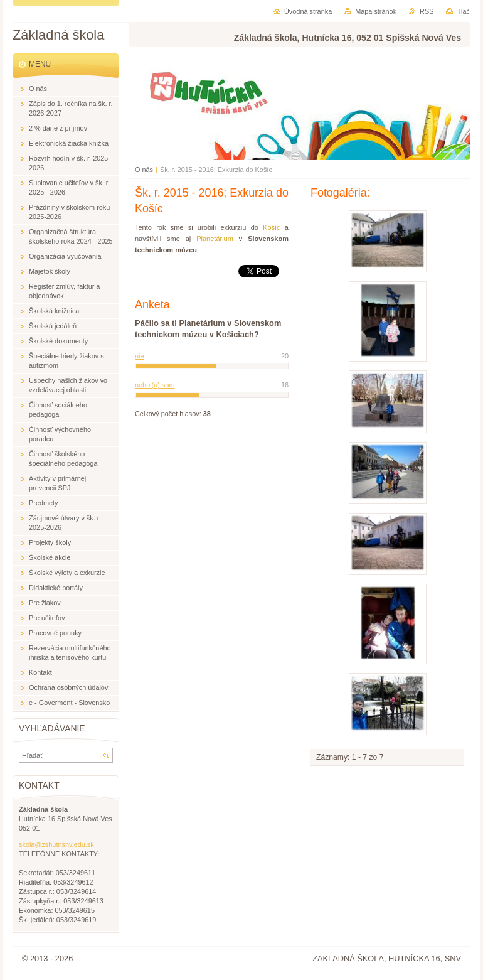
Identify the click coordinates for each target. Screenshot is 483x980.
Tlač (463, 11)
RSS (427, 11)
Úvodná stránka (308, 11)
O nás (144, 170)
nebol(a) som (155, 385)
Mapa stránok (376, 11)
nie (140, 356)
